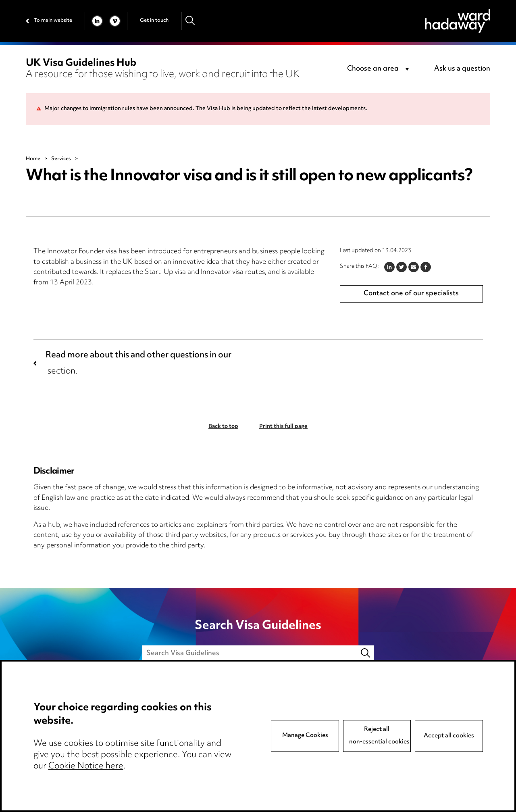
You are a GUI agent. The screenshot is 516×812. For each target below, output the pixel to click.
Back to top (223, 427)
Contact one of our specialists (411, 294)
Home (33, 159)
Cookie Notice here (86, 766)
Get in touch (154, 21)
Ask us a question (462, 69)
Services (61, 159)
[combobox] (379, 69)
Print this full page (283, 427)
